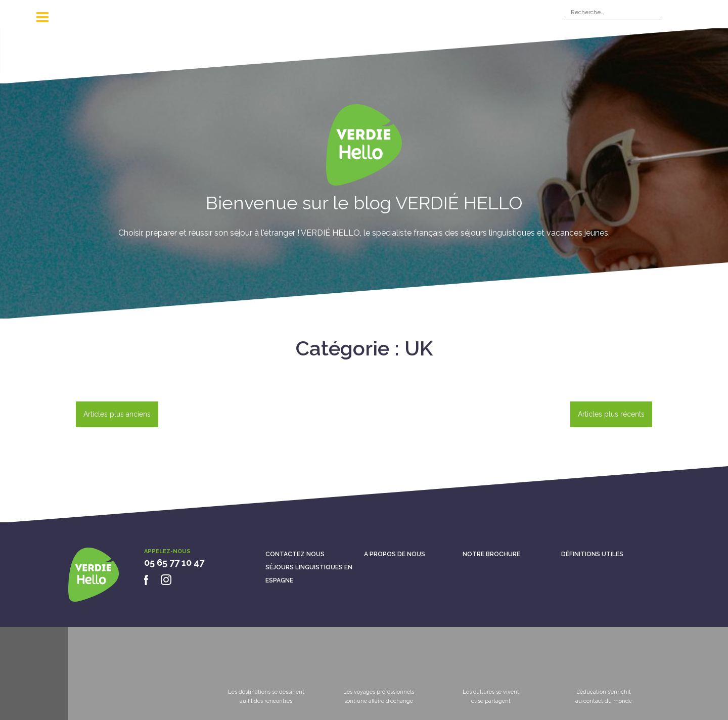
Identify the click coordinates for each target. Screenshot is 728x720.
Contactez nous (295, 554)
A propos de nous (395, 554)
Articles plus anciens (117, 414)
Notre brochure (491, 554)
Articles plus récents (611, 414)
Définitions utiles (592, 554)
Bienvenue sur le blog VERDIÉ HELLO (364, 203)
